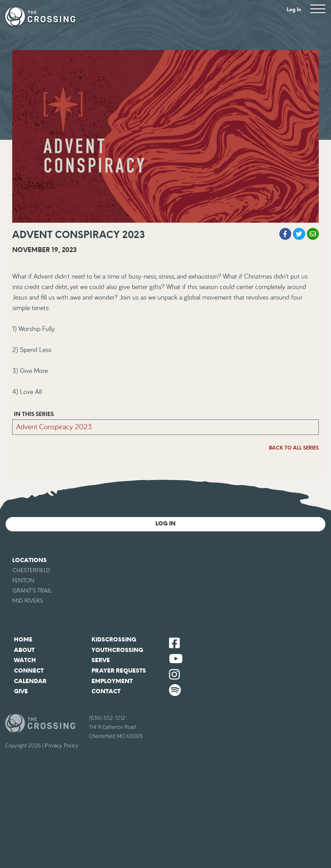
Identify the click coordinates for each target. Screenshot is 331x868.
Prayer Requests (119, 671)
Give (21, 691)
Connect (29, 671)
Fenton (23, 580)
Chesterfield (31, 570)
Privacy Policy (62, 746)
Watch (25, 660)
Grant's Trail (32, 591)
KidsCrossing (114, 640)
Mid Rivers (28, 601)
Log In (294, 10)
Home (23, 640)
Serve (101, 660)
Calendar (30, 681)
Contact (106, 691)
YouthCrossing (117, 650)
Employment (112, 681)
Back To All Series (294, 448)
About (24, 650)
